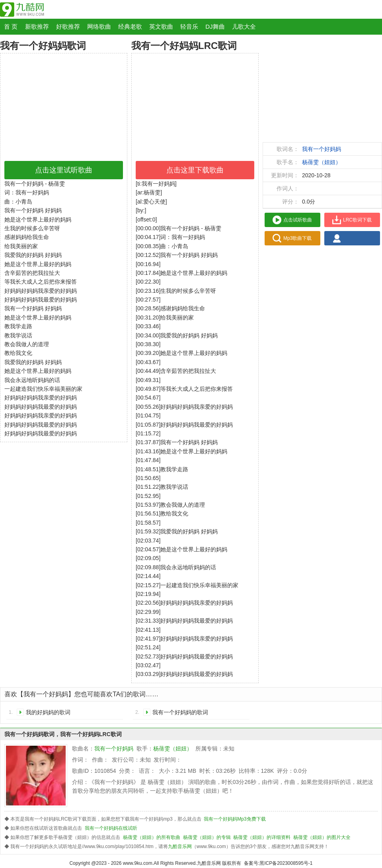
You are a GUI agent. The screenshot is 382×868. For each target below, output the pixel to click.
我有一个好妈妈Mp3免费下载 (235, 819)
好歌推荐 (68, 26)
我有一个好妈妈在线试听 (111, 828)
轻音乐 (189, 26)
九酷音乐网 (180, 846)
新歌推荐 (37, 26)
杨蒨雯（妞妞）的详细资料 (262, 837)
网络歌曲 (99, 26)
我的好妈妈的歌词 (48, 712)
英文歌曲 (161, 26)
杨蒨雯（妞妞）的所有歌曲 (152, 837)
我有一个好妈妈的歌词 (180, 712)
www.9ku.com (138, 863)
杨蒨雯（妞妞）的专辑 (207, 837)
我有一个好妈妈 (322, 149)
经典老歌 (130, 26)
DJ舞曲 (215, 26)
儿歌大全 (244, 26)
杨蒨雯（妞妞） (322, 162)
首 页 (11, 26)
